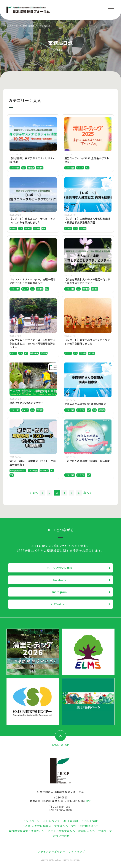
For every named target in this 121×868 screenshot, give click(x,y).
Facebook (59, 580)
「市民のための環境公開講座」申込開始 (87, 461)
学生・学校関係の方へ (85, 826)
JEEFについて (52, 821)
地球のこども (87, 831)
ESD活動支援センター (18, 471)
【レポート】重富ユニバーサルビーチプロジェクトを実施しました (32, 220)
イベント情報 (15, 168)
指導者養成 (34, 353)
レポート (13, 228)
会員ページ (105, 831)
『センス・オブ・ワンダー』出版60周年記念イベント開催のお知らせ (33, 281)
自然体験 (40, 168)
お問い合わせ (61, 836)
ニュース (80, 168)
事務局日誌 (29, 26)
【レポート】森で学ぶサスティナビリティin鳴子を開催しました (87, 342)
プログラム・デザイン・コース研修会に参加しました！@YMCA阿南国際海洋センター (32, 343)
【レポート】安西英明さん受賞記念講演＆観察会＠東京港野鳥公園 (87, 220)
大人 (24, 168)
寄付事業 (31, 168)
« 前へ (34, 493)
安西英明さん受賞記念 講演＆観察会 (85, 404)
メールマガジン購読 (60, 568)
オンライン (81, 410)
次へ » (87, 493)
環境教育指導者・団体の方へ (27, 831)
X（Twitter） (59, 604)
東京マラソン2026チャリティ (26, 403)
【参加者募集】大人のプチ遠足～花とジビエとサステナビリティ (87, 281)
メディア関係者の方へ (61, 831)
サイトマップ (77, 852)
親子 (44, 228)
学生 (26, 353)
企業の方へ (61, 826)
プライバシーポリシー (51, 852)
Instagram (60, 592)
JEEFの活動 (71, 821)
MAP (89, 801)
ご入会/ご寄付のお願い (37, 826)
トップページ (11, 26)
